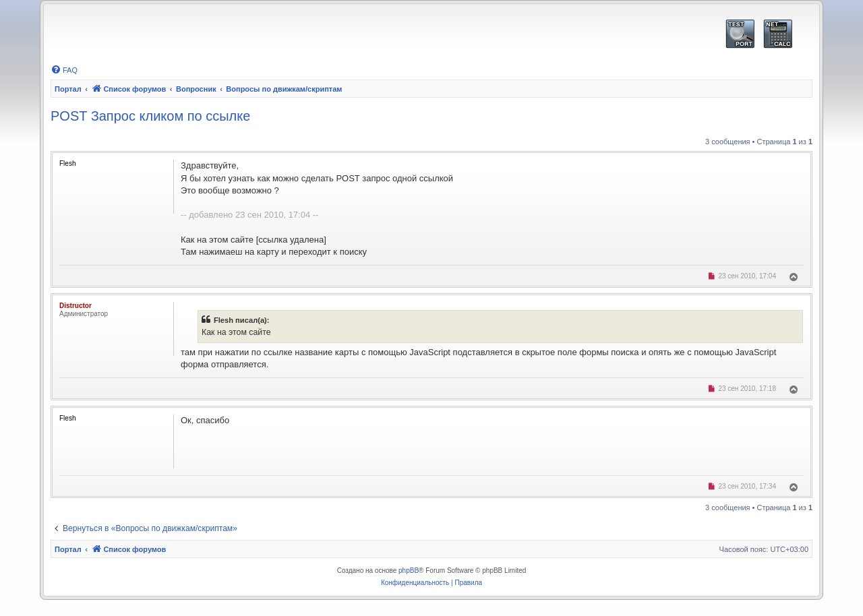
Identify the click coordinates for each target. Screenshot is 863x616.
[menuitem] (64, 70)
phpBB (409, 571)
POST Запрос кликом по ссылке (150, 116)
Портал (68, 89)
